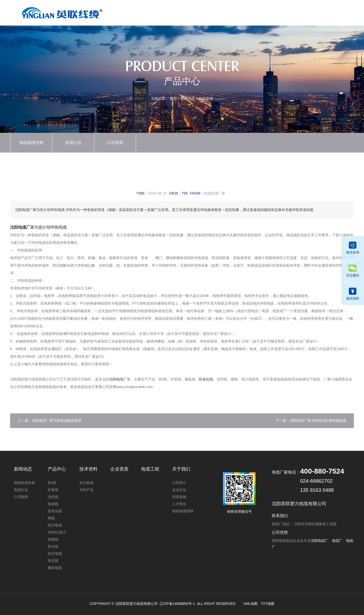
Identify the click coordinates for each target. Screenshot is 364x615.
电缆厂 (337, 541)
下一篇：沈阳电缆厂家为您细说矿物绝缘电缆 (311, 420)
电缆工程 (278, 12)
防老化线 (206, 379)
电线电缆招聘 (183, 511)
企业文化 (179, 490)
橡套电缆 (55, 568)
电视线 (53, 539)
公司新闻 (206, 98)
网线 (51, 518)
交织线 (53, 497)
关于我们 (304, 12)
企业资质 (227, 12)
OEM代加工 (57, 532)
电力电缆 (55, 525)
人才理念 (179, 504)
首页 (150, 12)
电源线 (53, 504)
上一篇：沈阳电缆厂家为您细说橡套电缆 (50, 420)
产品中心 (176, 12)
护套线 (53, 490)
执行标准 (86, 483)
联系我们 (329, 12)
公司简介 (179, 483)
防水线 (53, 546)
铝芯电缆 (55, 554)
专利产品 (86, 490)
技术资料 (253, 12)
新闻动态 (201, 12)
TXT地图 (267, 604)
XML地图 (251, 604)
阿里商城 (179, 497)
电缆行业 (73, 143)
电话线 (53, 561)
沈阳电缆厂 (20, 227)
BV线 (52, 483)
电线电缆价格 (31, 143)
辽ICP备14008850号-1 (177, 604)
